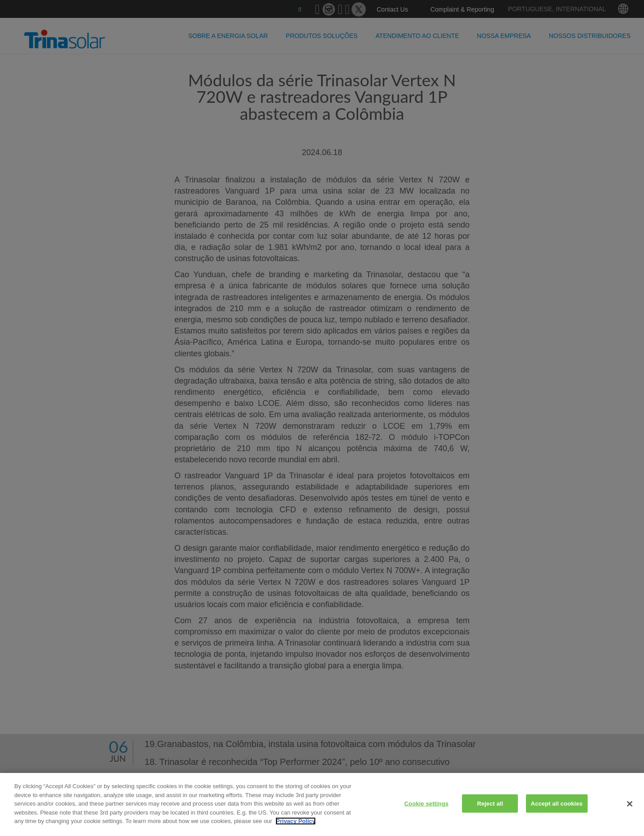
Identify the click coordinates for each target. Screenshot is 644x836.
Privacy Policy (296, 821)
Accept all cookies (557, 803)
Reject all (490, 803)
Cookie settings (426, 803)
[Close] (630, 804)
